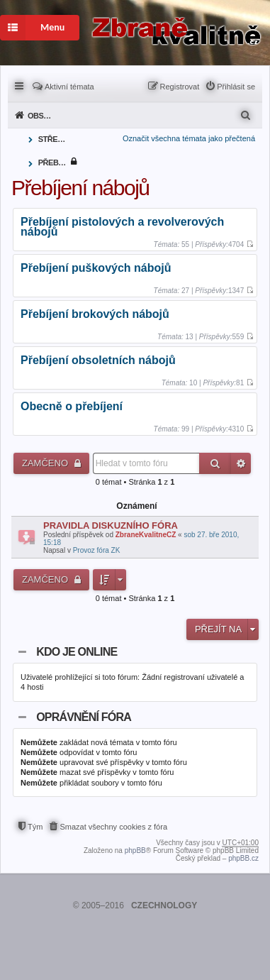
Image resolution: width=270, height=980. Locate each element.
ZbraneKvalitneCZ (146, 535)
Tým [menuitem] (35, 827)
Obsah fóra (43, 116)
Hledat (215, 463)
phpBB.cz (243, 858)
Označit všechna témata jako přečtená (189, 138)
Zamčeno (46, 463)
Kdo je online (77, 652)
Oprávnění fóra (84, 717)
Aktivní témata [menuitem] (69, 87)
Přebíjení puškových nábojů (96, 269)
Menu (32, 28)
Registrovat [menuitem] (180, 87)
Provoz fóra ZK (97, 550)
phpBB (135, 850)
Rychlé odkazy (20, 85)
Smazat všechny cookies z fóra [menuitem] (113, 827)
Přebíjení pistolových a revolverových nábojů (122, 227)
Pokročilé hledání (241, 463)
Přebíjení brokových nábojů (95, 315)
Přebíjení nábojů (54, 163)
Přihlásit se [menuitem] (236, 87)
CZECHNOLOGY (164, 905)
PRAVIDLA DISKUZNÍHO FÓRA (111, 525)
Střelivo (54, 139)
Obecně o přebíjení (72, 407)
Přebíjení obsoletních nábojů (98, 361)
